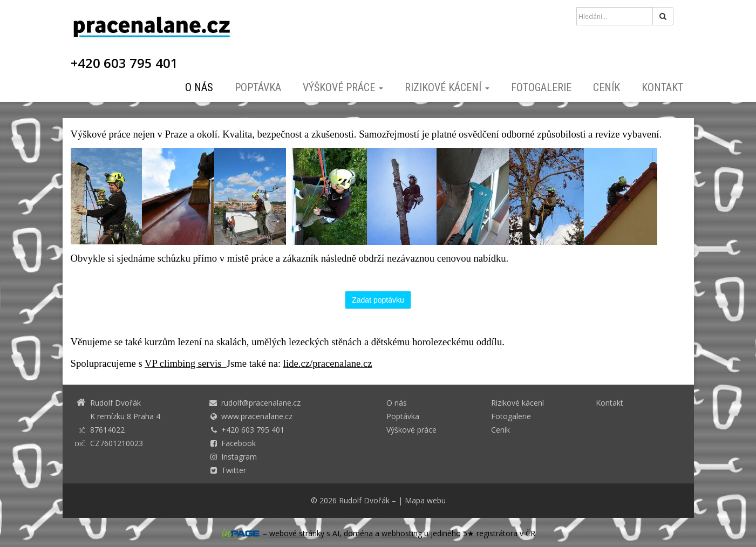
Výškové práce (343, 87)
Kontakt (662, 87)
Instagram (239, 457)
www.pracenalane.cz (257, 416)
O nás (199, 87)
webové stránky (297, 533)
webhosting (402, 533)
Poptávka (258, 87)
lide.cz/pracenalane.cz (328, 363)
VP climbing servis (186, 363)
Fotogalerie (541, 87)
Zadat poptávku (378, 300)
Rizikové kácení (447, 87)
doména (358, 533)
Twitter (234, 470)
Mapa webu (425, 500)
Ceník (607, 87)
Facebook (239, 443)
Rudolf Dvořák (364, 500)
